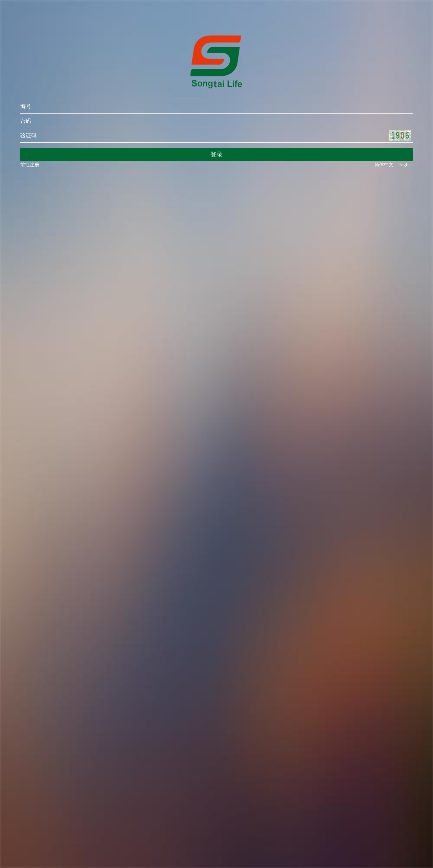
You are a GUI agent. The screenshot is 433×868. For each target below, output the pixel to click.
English (405, 165)
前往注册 (30, 165)
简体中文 (386, 165)
